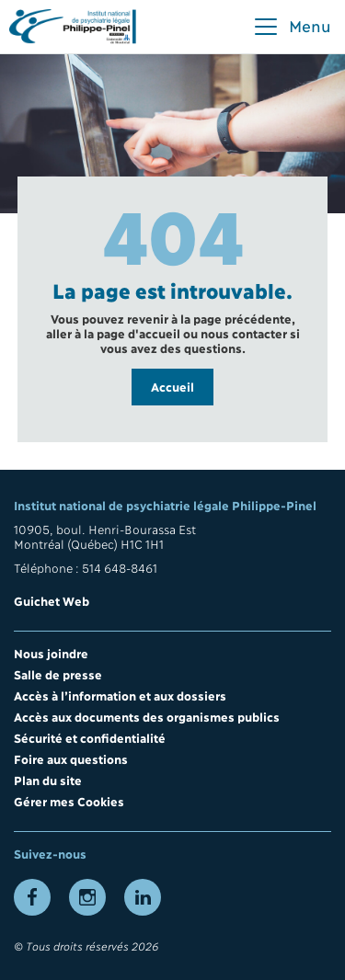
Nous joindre (51, 653)
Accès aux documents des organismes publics (147, 716)
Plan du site (48, 780)
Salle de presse (58, 674)
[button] (292, 27)
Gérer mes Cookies (69, 801)
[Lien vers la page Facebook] (32, 897)
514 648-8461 (120, 567)
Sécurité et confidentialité (90, 737)
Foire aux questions (71, 758)
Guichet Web (52, 600)
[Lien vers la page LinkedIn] (143, 897)
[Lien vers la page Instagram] (87, 897)
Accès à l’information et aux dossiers (120, 695)
